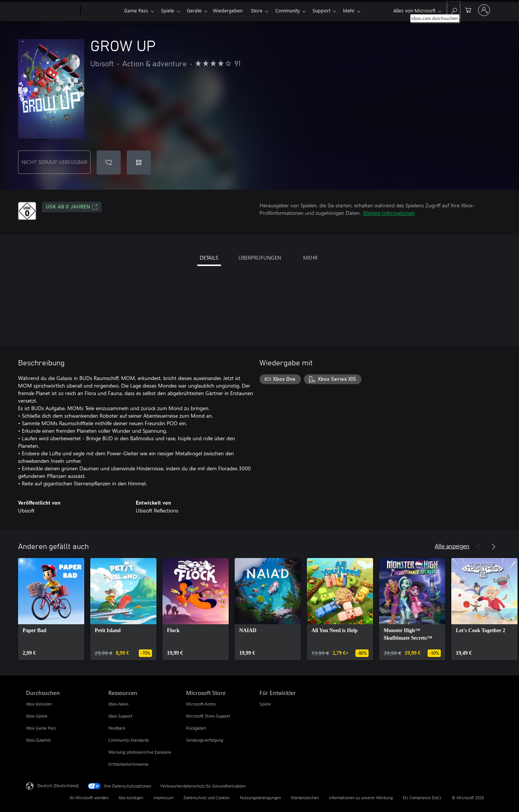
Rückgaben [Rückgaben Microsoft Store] (196, 728)
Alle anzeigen (452, 546)
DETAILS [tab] (209, 258)
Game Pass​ (136, 10)
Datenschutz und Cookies (207, 798)
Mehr (358, 10)
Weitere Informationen (389, 213)
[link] (51, 609)
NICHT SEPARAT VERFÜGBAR (54, 162)
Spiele (169, 10)
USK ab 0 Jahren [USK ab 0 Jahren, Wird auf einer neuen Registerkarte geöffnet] (72, 207)
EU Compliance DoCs (422, 798)
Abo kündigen (131, 798)
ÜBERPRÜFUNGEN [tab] (260, 258)
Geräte (197, 10)
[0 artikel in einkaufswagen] (468, 10)
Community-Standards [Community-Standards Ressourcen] (129, 740)
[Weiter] (493, 547)
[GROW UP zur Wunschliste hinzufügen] (109, 163)
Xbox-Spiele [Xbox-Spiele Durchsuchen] (37, 716)
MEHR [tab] (310, 258)
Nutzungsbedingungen (260, 798)
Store (263, 10)
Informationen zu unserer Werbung (361, 798)
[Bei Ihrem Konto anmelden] (484, 10)
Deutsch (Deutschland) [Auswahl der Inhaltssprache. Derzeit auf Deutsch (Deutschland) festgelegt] (58, 785)
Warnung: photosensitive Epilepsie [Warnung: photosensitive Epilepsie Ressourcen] (140, 752)
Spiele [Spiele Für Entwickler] (265, 704)
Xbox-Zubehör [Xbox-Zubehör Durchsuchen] (39, 740)
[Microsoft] (52, 11)
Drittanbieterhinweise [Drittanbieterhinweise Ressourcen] (128, 764)
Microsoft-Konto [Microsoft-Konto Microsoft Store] (201, 704)
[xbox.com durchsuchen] (454, 10)
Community (295, 10)
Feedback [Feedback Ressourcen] (117, 728)
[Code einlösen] (139, 163)
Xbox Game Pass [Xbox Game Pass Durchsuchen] (41, 728)
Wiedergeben (232, 10)
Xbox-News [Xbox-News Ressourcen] (118, 704)
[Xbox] (101, 11)
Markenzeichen (305, 798)
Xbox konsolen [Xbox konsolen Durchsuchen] (39, 704)
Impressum (163, 798)
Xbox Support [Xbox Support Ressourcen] (120, 716)
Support (330, 10)
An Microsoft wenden (89, 798)
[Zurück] (478, 547)
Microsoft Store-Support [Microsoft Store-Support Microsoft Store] (208, 716)
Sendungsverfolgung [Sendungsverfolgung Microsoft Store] (205, 740)
